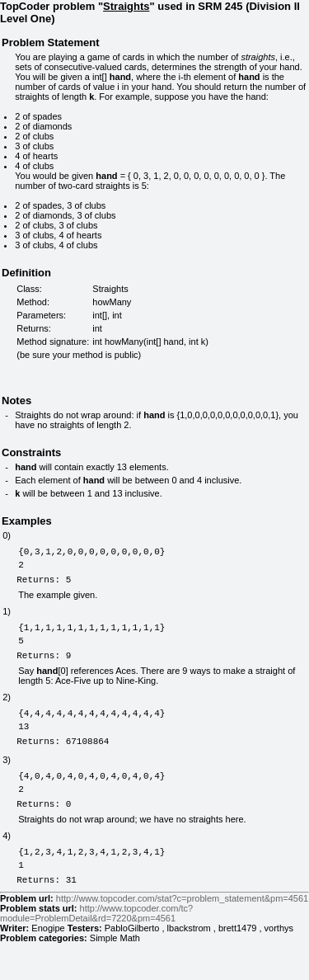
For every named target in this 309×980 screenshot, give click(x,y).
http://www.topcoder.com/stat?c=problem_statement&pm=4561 (182, 935)
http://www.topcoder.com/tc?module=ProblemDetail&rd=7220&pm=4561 (96, 950)
